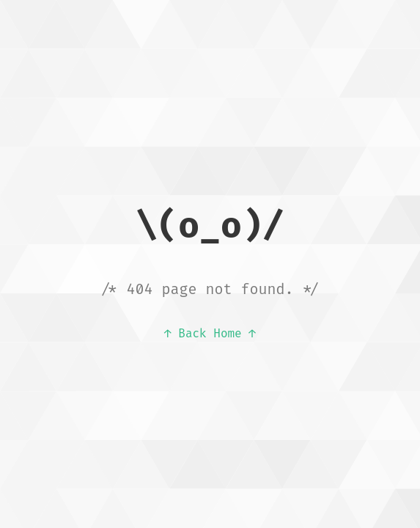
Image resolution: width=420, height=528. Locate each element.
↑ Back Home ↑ (210, 333)
